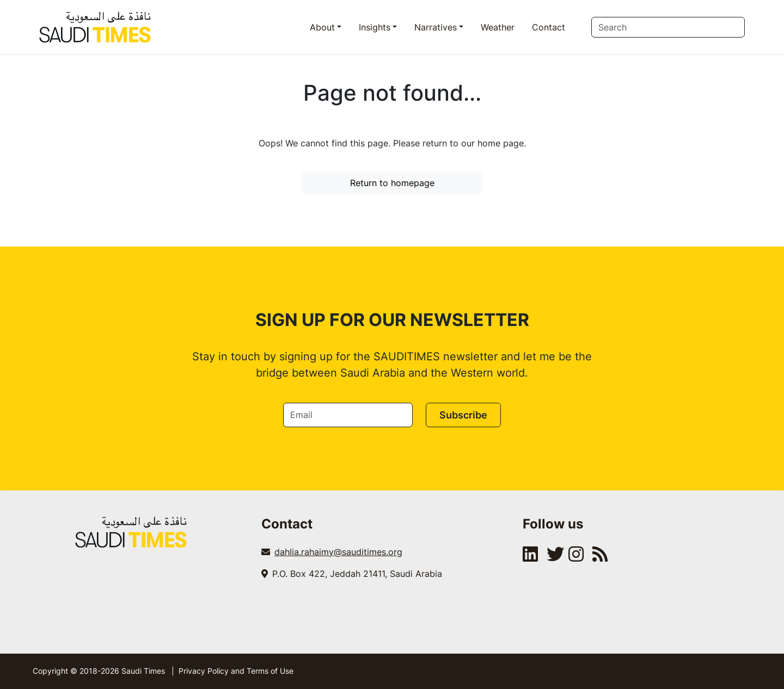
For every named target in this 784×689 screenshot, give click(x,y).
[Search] (668, 27)
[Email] (348, 415)
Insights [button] (375, 27)
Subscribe (463, 415)
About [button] (322, 27)
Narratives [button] (436, 27)
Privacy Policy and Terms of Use (236, 671)
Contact (549, 27)
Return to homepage (392, 183)
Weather (498, 27)
